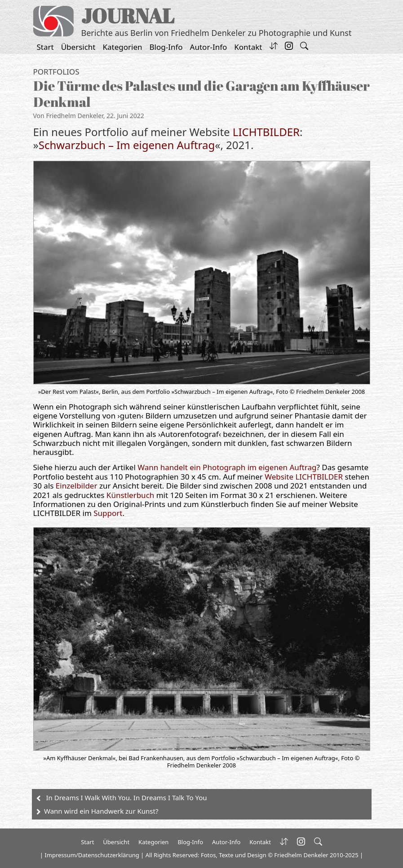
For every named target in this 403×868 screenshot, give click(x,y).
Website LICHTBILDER (305, 477)
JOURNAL (128, 15)
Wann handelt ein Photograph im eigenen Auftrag (227, 467)
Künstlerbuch (131, 495)
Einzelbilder (77, 486)
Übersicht (78, 47)
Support (108, 513)
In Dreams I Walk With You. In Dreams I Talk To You (127, 798)
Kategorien (123, 47)
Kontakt (248, 47)
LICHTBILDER (266, 132)
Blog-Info (166, 47)
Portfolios (56, 72)
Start (45, 47)
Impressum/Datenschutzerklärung (92, 855)
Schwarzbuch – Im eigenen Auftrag (127, 145)
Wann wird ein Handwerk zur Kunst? (101, 811)
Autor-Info (209, 47)
